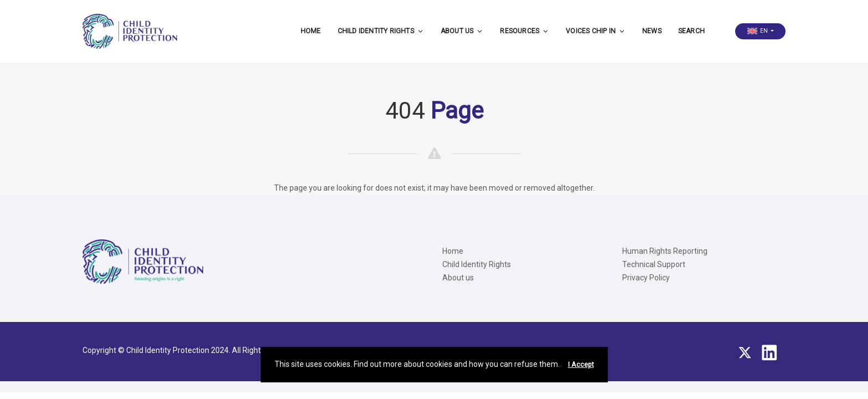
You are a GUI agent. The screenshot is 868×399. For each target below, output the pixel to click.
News (652, 31)
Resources (525, 31)
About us (462, 31)
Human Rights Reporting (665, 251)
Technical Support (654, 264)
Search (691, 31)
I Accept (581, 365)
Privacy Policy (646, 278)
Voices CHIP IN (596, 31)
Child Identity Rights (381, 31)
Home (311, 31)
